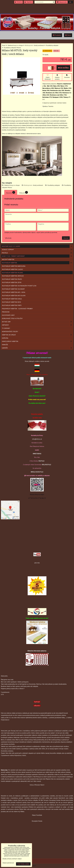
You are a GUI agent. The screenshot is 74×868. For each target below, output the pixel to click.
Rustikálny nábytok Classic (13, 269)
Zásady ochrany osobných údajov (12, 859)
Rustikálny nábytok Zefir (12, 282)
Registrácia (28, 2)
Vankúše (5, 345)
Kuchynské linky (8, 315)
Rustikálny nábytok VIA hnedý (13, 289)
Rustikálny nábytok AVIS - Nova (14, 292)
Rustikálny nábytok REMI (12, 302)
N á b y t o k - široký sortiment (34, 185)
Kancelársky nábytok (37, 341)
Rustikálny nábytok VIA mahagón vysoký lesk (19, 286)
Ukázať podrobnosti (8, 863)
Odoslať (66, 238)
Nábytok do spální (37, 335)
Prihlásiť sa (18, 2)
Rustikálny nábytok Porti (12, 305)
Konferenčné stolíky (10, 331)
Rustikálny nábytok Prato (12, 279)
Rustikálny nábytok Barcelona (14, 266)
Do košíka (63, 68)
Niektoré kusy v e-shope (12, 185)
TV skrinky (6, 328)
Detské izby (37, 322)
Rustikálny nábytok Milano (12, 273)
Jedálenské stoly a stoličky (12, 318)
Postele (37, 253)
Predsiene (6, 312)
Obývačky (37, 325)
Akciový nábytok (8, 259)
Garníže (37, 348)
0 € (70, 2)
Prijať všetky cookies (23, 864)
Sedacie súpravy (37, 250)
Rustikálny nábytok (54, 185)
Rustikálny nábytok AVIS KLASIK (14, 296)
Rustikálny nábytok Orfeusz (13, 276)
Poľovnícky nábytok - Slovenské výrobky (17, 309)
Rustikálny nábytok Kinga (12, 299)
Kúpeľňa (5, 338)
